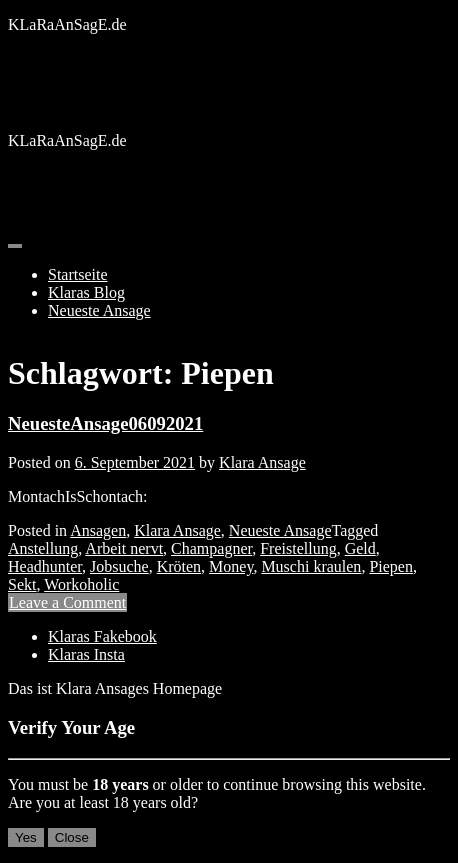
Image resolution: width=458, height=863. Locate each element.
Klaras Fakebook (102, 636)
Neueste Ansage (99, 310)
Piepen (391, 566)
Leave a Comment (67, 602)
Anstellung (43, 548)
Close (72, 837)
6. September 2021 (135, 462)
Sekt (22, 584)
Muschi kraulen (311, 566)
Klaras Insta (86, 654)
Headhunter (45, 566)
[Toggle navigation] (15, 246)
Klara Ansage (262, 462)
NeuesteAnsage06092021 (105, 423)
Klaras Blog (86, 292)
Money (231, 566)
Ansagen (98, 530)
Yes (26, 837)
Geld (360, 548)
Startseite (78, 274)
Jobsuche (119, 566)
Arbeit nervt (124, 548)
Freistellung (298, 548)
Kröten (179, 566)
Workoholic (81, 584)
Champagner (211, 548)
